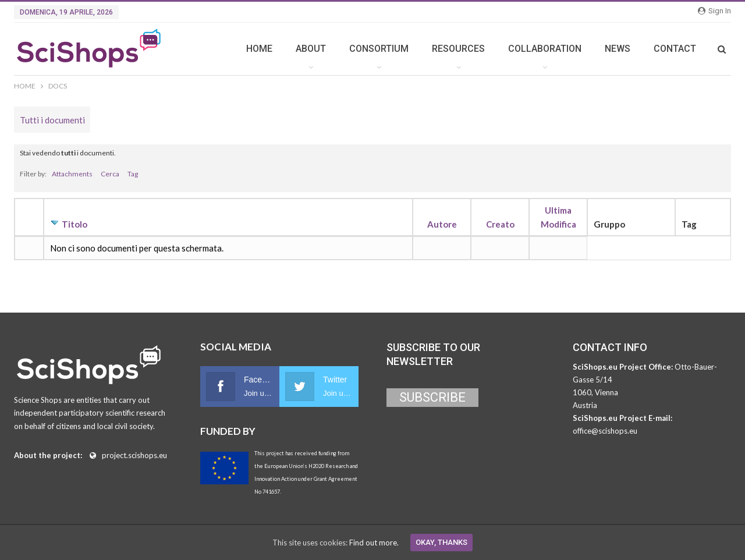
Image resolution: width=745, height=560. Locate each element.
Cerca (110, 174)
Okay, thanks (441, 542)
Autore (442, 224)
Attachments (72, 174)
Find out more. (374, 543)
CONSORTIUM (379, 49)
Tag (133, 174)
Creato (500, 224)
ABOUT (311, 49)
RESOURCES (458, 49)
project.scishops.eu (134, 455)
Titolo (74, 224)
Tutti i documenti (52, 120)
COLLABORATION (545, 49)
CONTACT (675, 49)
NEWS (618, 49)
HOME (259, 49)
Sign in (714, 11)
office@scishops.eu (605, 431)
